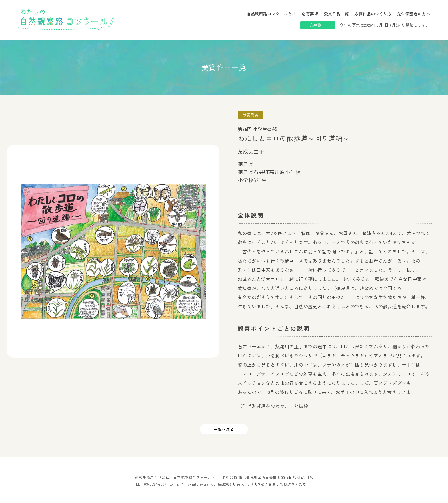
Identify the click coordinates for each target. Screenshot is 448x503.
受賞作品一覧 (336, 14)
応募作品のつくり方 (373, 14)
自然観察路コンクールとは (272, 14)
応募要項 (310, 14)
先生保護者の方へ (414, 14)
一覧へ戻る (224, 429)
